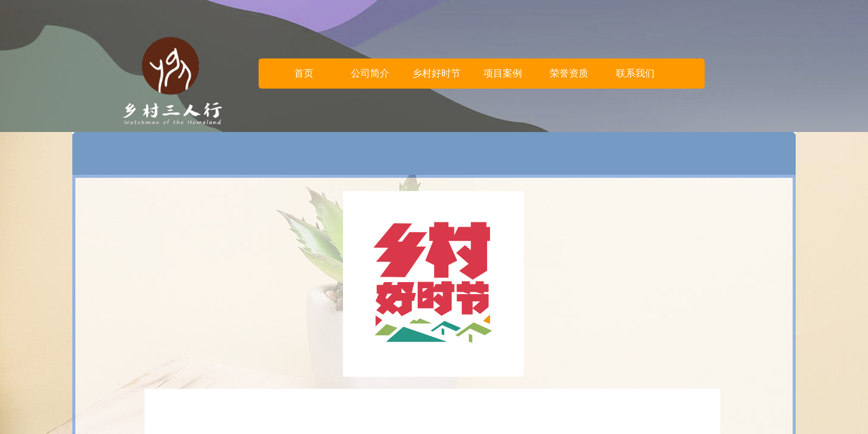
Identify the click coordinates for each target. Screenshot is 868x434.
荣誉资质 (569, 73)
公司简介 (370, 73)
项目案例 (503, 73)
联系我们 (635, 73)
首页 (304, 73)
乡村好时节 (436, 73)
